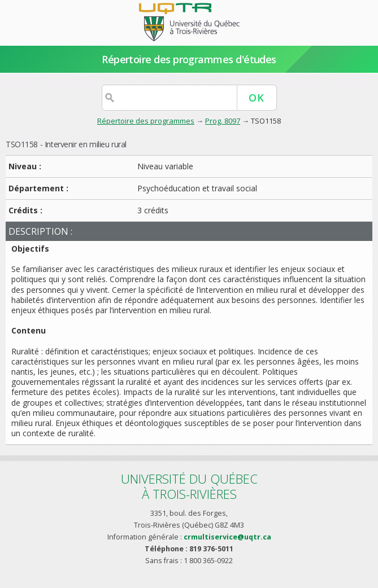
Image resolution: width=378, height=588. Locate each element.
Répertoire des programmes (146, 121)
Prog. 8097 (223, 121)
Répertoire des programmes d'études (189, 59)
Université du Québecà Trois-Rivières (189, 486)
